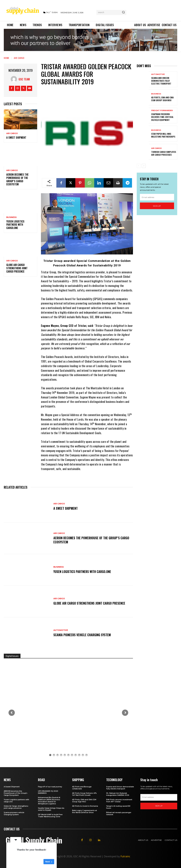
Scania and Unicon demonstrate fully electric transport (161, 81)
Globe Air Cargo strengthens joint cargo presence (17, 268)
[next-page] (144, 166)
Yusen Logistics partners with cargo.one (15, 225)
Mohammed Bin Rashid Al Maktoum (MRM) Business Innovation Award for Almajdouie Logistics (49, 801)
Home (7, 58)
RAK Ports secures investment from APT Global (119, 801)
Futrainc (125, 856)
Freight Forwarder (162, 111)
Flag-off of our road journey (50, 787)
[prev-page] (139, 166)
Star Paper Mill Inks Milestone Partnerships (163, 135)
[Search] (123, 12)
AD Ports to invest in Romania (85, 806)
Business (11, 217)
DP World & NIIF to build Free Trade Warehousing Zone (50, 816)
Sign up (157, 206)
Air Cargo (19, 58)
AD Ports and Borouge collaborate (82, 788)
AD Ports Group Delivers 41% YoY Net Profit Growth (84, 794)
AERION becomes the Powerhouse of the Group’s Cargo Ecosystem (17, 179)
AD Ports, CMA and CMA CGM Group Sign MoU (162, 99)
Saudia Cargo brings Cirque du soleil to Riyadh (51, 809)
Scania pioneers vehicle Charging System (82, 635)
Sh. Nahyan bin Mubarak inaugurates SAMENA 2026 (118, 794)
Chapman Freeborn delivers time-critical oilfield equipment (162, 117)
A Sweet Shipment (17, 138)
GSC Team (24, 79)
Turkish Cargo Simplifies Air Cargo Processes (164, 153)
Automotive (61, 630)
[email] (157, 197)
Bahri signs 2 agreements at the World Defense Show (85, 812)
